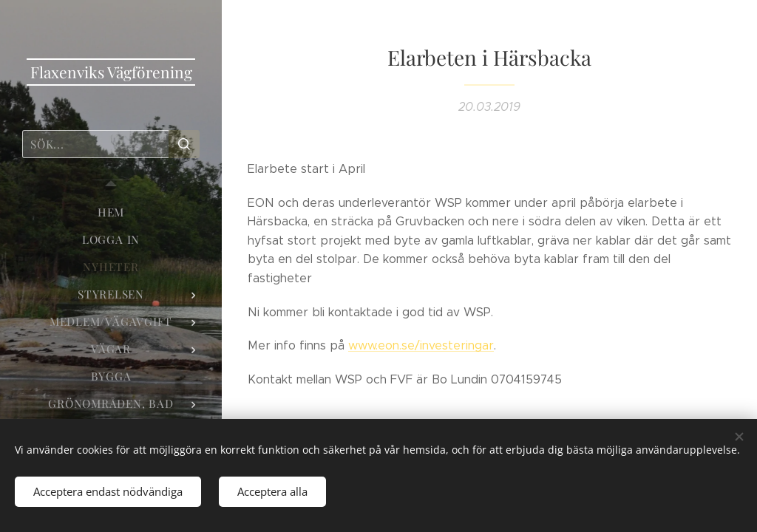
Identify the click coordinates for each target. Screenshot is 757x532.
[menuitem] (111, 212)
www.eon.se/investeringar (421, 345)
